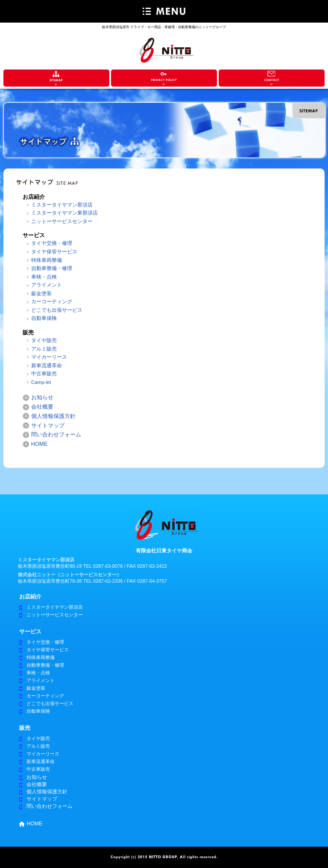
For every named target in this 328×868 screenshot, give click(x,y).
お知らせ (42, 397)
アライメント (47, 285)
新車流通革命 (47, 366)
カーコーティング (52, 302)
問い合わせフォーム (56, 434)
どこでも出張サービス (57, 310)
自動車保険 (44, 318)
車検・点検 (44, 277)
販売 (25, 728)
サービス (30, 631)
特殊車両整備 (47, 260)
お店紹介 (30, 597)
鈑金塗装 (41, 293)
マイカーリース (49, 357)
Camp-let (41, 382)
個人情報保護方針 (53, 416)
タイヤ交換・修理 (52, 243)
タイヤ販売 (44, 340)
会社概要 (42, 407)
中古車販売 (44, 374)
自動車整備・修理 (52, 268)
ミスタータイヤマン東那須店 (64, 213)
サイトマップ (48, 425)
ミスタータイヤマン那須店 (62, 205)
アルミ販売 (44, 349)
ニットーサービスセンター (62, 221)
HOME (39, 444)
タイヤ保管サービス (54, 252)
